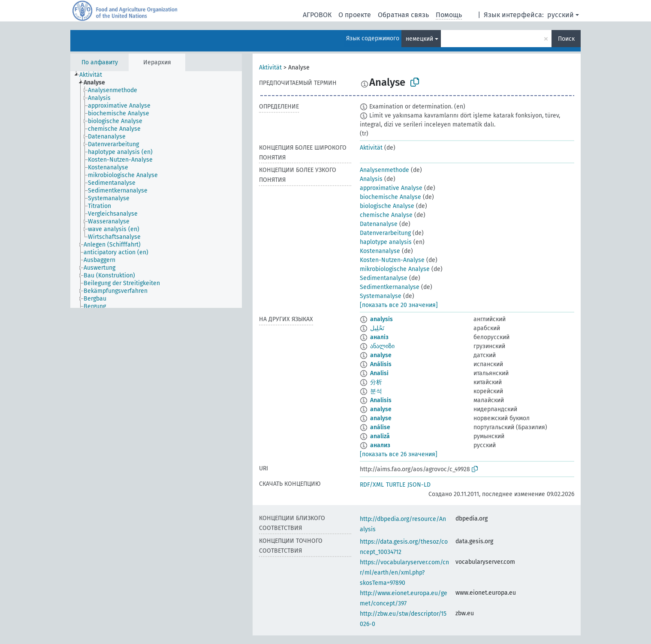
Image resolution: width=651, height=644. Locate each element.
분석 (376, 391)
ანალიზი (382, 346)
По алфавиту (100, 62)
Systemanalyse (381, 296)
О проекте (355, 15)
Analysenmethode (384, 170)
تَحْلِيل (377, 328)
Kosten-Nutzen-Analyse (392, 260)
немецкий (419, 39)
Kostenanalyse (380, 251)
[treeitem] (94, 75)
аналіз (379, 337)
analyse (381, 355)
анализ (380, 445)
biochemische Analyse (390, 197)
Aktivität (270, 68)
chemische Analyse (386, 215)
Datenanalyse (379, 224)
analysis (381, 319)
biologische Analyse (387, 206)
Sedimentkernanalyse (390, 287)
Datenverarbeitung (385, 233)
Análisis (381, 364)
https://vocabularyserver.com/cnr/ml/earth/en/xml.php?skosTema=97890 (404, 573)
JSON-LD (419, 485)
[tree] (156, 190)
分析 (376, 382)
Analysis (371, 179)
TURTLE (396, 485)
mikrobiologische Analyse (395, 269)
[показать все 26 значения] (399, 454)
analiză (380, 436)
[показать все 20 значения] (399, 305)
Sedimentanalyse (384, 278)
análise (380, 427)
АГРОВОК (317, 15)
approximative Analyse (391, 188)
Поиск (566, 39)
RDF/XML (372, 485)
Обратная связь (403, 15)
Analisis (381, 400)
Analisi (379, 373)
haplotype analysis (386, 242)
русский (561, 15)
